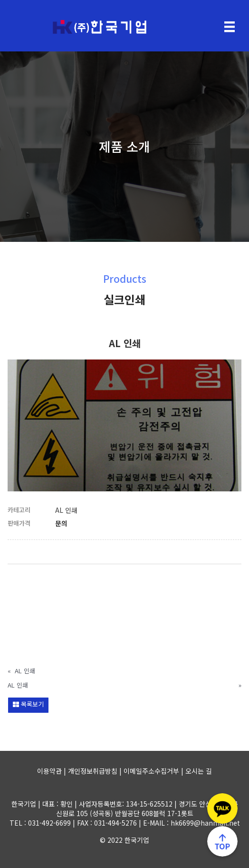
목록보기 (28, 704)
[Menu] (230, 27)
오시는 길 (199, 771)
